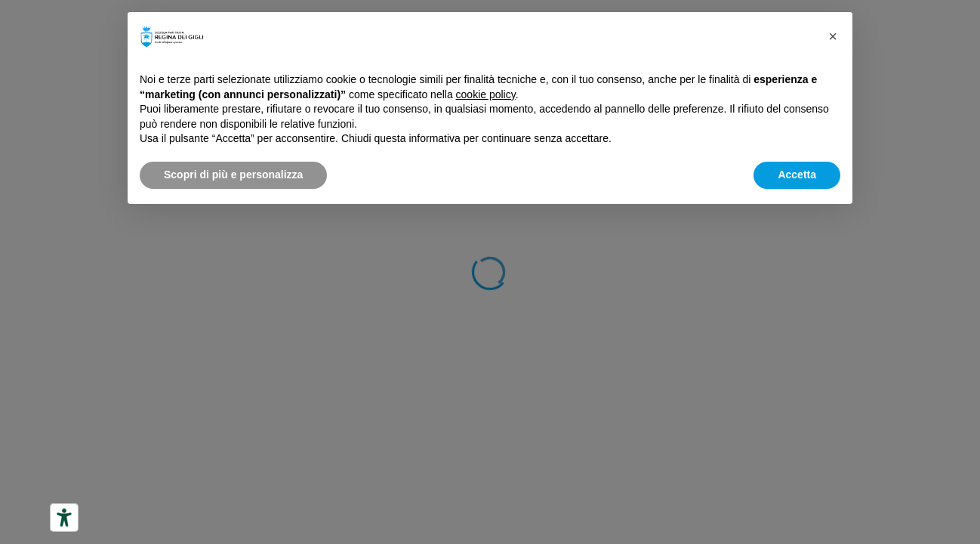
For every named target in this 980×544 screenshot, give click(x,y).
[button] (833, 36)
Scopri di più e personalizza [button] (233, 175)
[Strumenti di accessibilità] (64, 518)
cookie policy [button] (486, 94)
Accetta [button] (797, 175)
